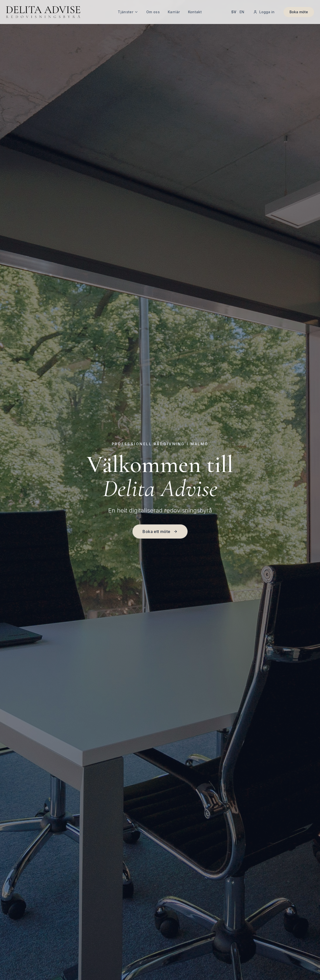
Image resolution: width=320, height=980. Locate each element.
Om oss (153, 12)
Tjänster (128, 12)
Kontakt (195, 12)
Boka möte (299, 12)
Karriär (174, 12)
